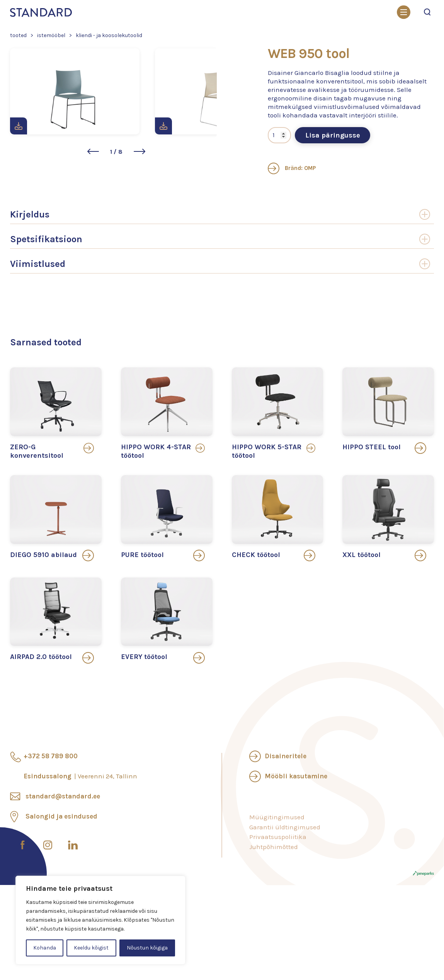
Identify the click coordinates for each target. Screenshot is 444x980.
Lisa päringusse (333, 177)
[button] (93, 202)
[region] (100, 920)
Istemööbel (51, 35)
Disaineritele (286, 797)
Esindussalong (80, 817)
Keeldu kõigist (91, 948)
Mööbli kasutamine (296, 817)
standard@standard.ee (63, 837)
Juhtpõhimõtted (274, 888)
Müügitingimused (277, 858)
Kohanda (45, 948)
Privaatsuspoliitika (278, 878)
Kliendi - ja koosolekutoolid (109, 35)
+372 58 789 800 (51, 797)
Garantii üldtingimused (285, 868)
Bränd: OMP (292, 209)
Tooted (18, 35)
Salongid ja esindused (61, 858)
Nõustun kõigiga (147, 948)
